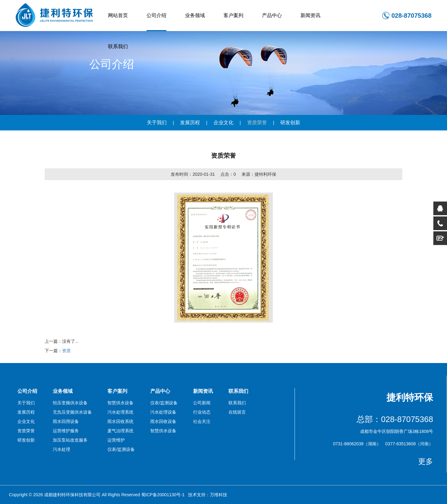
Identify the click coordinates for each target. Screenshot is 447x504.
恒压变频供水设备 (70, 403)
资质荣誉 (257, 123)
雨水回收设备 (163, 421)
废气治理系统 (120, 431)
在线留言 (237, 412)
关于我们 (157, 123)
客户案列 (233, 15)
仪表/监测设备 (121, 449)
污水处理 (61, 449)
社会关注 (202, 421)
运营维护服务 (66, 431)
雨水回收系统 (120, 421)
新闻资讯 (310, 15)
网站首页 (118, 15)
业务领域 (195, 15)
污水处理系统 (120, 412)
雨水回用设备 (66, 421)
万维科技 (219, 495)
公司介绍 (156, 15)
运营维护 (116, 440)
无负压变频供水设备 (72, 412)
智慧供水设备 (120, 403)
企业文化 (223, 123)
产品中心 (272, 15)
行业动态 (202, 412)
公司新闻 (202, 403)
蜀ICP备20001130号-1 (163, 495)
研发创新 (290, 123)
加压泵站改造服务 (70, 440)
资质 (66, 351)
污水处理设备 (163, 412)
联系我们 (118, 46)
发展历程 (190, 123)
